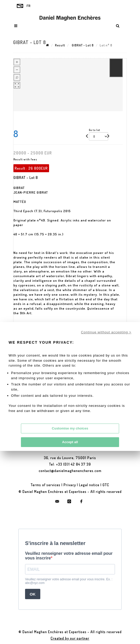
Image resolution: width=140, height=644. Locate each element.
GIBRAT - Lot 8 (82, 45)
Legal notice (89, 485)
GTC (106, 485)
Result (60, 45)
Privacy (70, 485)
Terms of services (46, 485)
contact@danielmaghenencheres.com (70, 471)
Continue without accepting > (106, 332)
